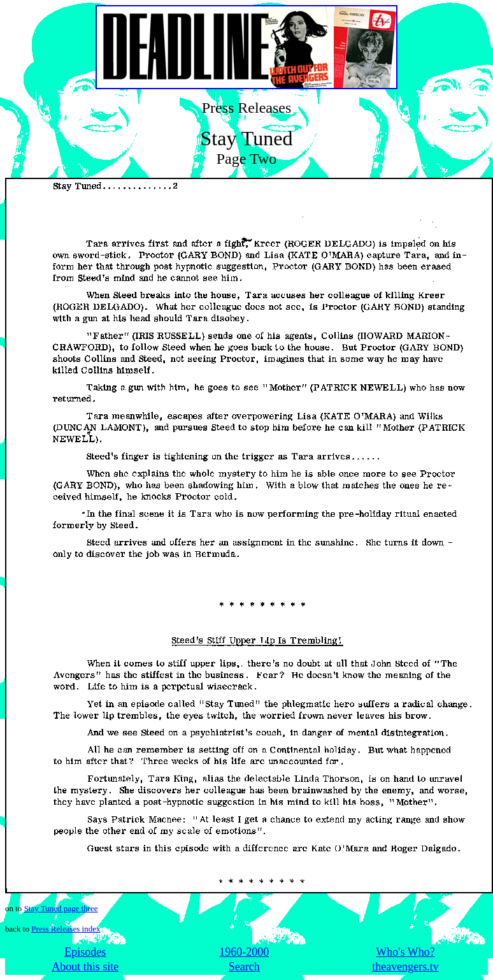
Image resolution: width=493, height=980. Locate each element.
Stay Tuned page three (61, 908)
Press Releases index (66, 929)
